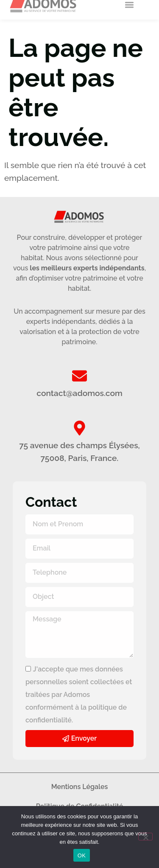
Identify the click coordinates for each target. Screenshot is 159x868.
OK (82, 855)
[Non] (145, 837)
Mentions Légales (80, 787)
